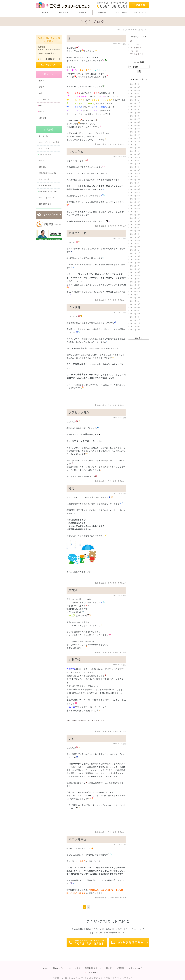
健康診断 (43, 167)
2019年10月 (135, 304)
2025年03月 (135, 132)
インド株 (75, 307)
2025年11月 (135, 106)
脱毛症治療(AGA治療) (47, 173)
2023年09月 (135, 186)
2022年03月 (135, 244)
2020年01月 (135, 295)
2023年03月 (135, 205)
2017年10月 (135, 330)
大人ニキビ (76, 151)
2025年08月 (135, 116)
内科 (41, 93)
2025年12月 (135, 103)
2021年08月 (135, 263)
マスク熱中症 (77, 839)
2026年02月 (135, 97)
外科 (41, 106)
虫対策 (73, 590)
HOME (45, 12)
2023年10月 (135, 183)
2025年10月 (135, 109)
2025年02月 (135, 135)
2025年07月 (135, 119)
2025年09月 (135, 113)
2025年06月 (135, 122)
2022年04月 (135, 240)
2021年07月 (135, 266)
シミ (71, 739)
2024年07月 (135, 157)
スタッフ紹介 (121, 12)
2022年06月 (135, 234)
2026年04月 (135, 90)
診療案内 (83, 12)
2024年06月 (135, 161)
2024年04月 (135, 167)
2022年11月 (135, 218)
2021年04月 (135, 275)
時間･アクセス (140, 12)
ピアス (42, 161)
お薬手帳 (74, 660)
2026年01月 (135, 100)
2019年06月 (135, 307)
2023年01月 (135, 212)
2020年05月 (135, 285)
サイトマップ (92, 968)
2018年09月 (135, 326)
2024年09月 (135, 151)
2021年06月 (135, 269)
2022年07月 (135, 231)
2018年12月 (135, 323)
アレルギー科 (44, 99)
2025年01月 (135, 138)
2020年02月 (135, 291)
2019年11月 (135, 301)
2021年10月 (135, 256)
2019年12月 (135, 298)
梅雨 (71, 488)
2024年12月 (135, 141)
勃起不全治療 (44, 179)
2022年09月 (135, 224)
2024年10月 (135, 148)
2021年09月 (135, 259)
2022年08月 (135, 228)
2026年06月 (135, 84)
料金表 (109, 963)
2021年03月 (135, 279)
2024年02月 (135, 173)
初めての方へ (59, 963)
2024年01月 (135, 177)
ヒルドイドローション (48, 198)
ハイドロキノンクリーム (48, 192)
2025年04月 (135, 129)
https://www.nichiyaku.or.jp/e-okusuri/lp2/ (86, 720)
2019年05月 (135, 311)
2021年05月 (135, 272)
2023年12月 (135, 180)
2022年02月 (135, 247)
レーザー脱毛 (44, 136)
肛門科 (42, 81)
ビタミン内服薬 (45, 185)
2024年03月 (135, 170)
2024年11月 (135, 145)
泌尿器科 (43, 118)
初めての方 (64, 12)
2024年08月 (135, 154)
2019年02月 (135, 320)
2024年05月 (135, 164)
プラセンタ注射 (79, 412)
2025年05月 (135, 125)
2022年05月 (135, 237)
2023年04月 (135, 202)
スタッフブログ (135, 963)
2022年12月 (135, 215)
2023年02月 (135, 208)
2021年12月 (135, 253)
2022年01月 (135, 250)
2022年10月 (135, 221)
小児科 (42, 112)
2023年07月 (135, 192)
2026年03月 (135, 94)
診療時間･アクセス (93, 963)
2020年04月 (135, 288)
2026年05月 (135, 87)
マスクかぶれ (78, 233)
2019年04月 (135, 314)
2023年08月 (135, 189)
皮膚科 (42, 87)
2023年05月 (135, 199)
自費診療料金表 (45, 204)
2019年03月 (135, 317)
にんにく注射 (44, 148)
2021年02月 (135, 282)
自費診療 (102, 12)
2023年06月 (135, 196)
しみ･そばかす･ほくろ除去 (49, 142)
